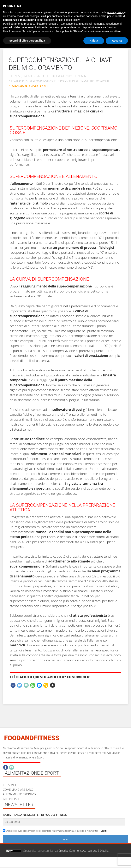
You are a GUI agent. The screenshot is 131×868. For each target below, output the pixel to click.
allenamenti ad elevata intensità (57, 96)
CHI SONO (9, 785)
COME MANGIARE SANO (18, 790)
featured (18, 81)
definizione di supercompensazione (91, 140)
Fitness (16, 76)
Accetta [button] (117, 41)
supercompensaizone (41, 81)
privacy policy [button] (116, 12)
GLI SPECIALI (11, 799)
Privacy (106, 864)
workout (103, 81)
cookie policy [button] (72, 20)
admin (82, 76)
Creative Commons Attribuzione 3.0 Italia (83, 851)
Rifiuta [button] (94, 41)
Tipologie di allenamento (76, 81)
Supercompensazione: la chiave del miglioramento (61, 64)
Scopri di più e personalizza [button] (27, 41)
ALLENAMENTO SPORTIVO (19, 794)
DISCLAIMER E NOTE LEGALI (30, 86)
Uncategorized (33, 76)
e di (84, 96)
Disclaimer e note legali (81, 864)
